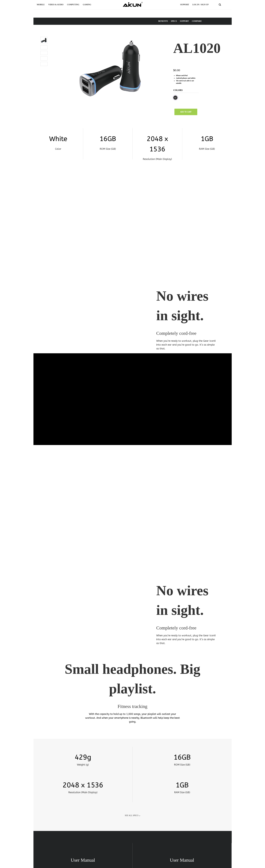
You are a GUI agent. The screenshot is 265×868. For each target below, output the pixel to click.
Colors (178, 90)
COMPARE (197, 21)
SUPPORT (184, 21)
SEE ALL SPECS (132, 762)
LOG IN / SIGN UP (201, 5)
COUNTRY (226, 5)
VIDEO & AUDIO (56, 5)
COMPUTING (74, 5)
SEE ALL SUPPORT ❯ (133, 841)
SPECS (174, 21)
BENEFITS (163, 21)
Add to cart (186, 112)
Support (185, 5)
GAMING (87, 5)
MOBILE (41, 5)
